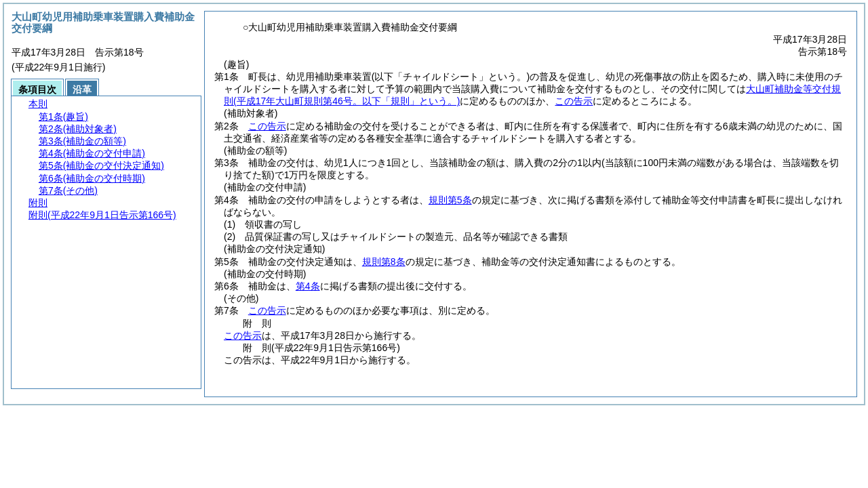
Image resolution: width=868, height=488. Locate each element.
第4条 (308, 286)
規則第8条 (384, 262)
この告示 (574, 101)
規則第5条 (450, 200)
